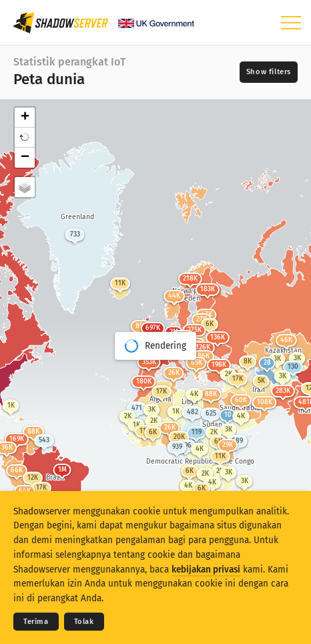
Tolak (84, 622)
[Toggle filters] (269, 72)
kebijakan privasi (206, 570)
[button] (25, 138)
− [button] (25, 158)
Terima (36, 622)
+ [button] (25, 118)
